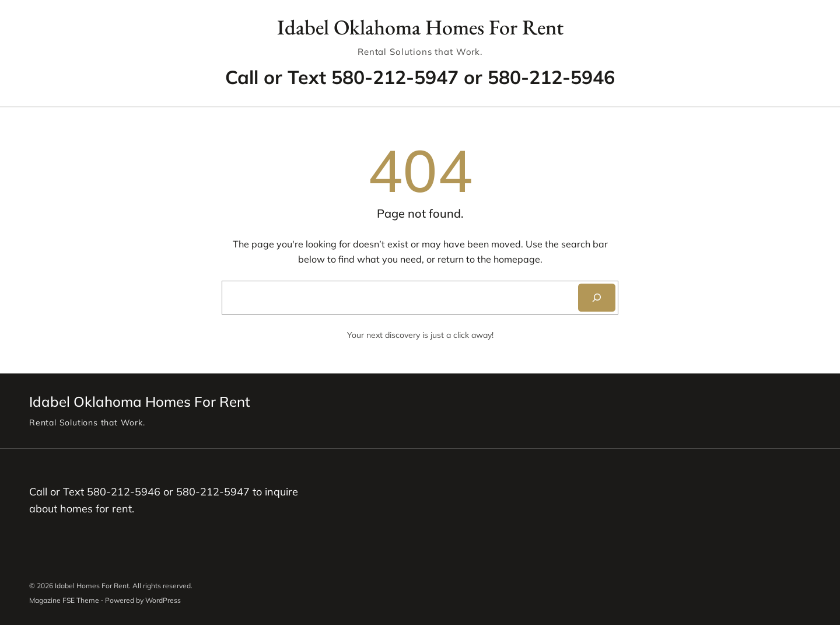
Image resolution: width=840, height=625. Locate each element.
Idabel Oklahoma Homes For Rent (420, 27)
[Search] (597, 298)
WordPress (163, 600)
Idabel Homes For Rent (92, 586)
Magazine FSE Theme (64, 600)
